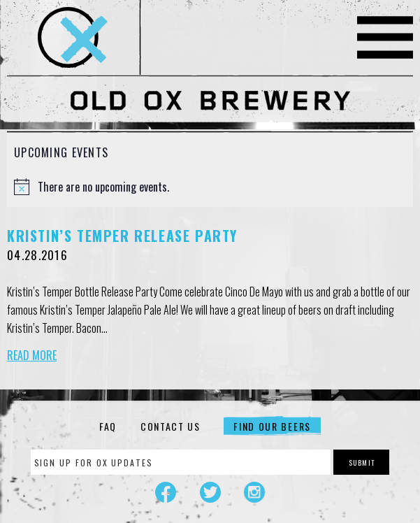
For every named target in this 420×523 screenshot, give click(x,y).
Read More (32, 355)
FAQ (108, 426)
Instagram (254, 492)
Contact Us (171, 426)
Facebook (166, 492)
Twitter (210, 492)
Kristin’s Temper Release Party (122, 236)
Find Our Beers (272, 426)
